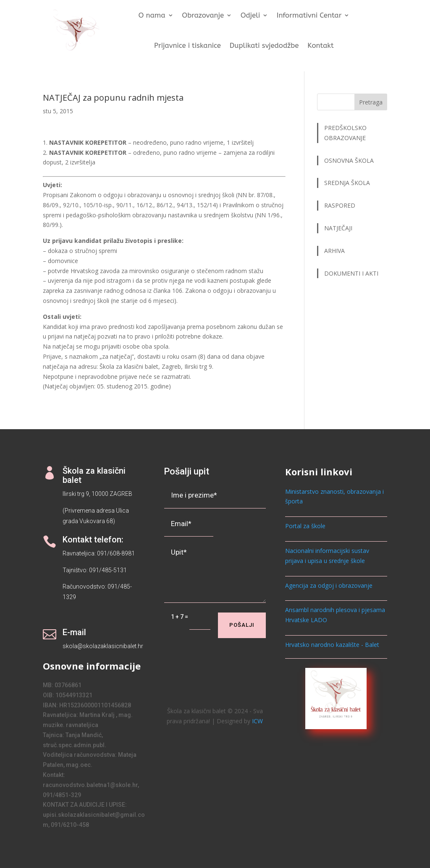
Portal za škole (305, 526)
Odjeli (250, 16)
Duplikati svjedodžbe (264, 46)
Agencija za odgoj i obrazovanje (329, 585)
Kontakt (321, 46)
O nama (152, 16)
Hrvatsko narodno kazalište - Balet (332, 645)
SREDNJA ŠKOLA (347, 183)
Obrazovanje (203, 16)
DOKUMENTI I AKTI (351, 273)
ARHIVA (334, 251)
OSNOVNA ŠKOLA (349, 160)
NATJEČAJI (339, 228)
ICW (257, 721)
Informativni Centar (309, 16)
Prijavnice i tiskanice (187, 46)
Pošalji (242, 625)
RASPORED (341, 205)
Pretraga (371, 102)
